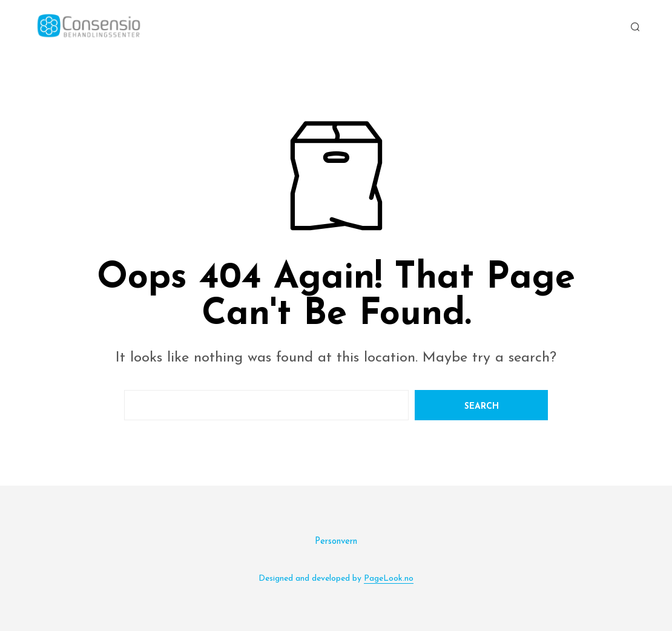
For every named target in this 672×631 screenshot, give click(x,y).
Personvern (336, 542)
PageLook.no (389, 579)
